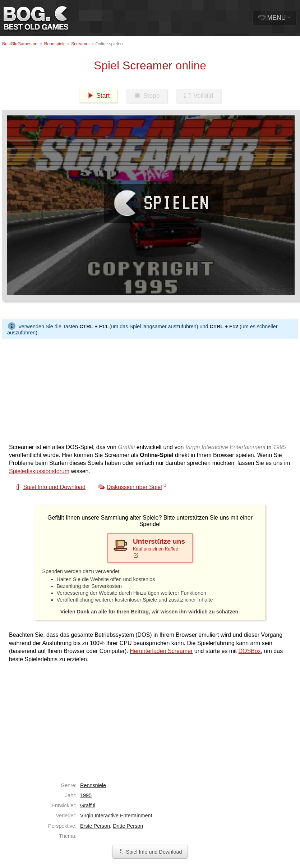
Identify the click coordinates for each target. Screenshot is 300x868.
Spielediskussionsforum (39, 471)
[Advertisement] (138, 389)
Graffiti (88, 805)
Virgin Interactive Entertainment (116, 816)
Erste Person (95, 826)
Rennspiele (55, 44)
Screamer (80, 44)
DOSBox (250, 651)
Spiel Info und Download (150, 852)
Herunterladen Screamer (161, 651)
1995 (86, 795)
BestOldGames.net (20, 44)
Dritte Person (128, 826)
